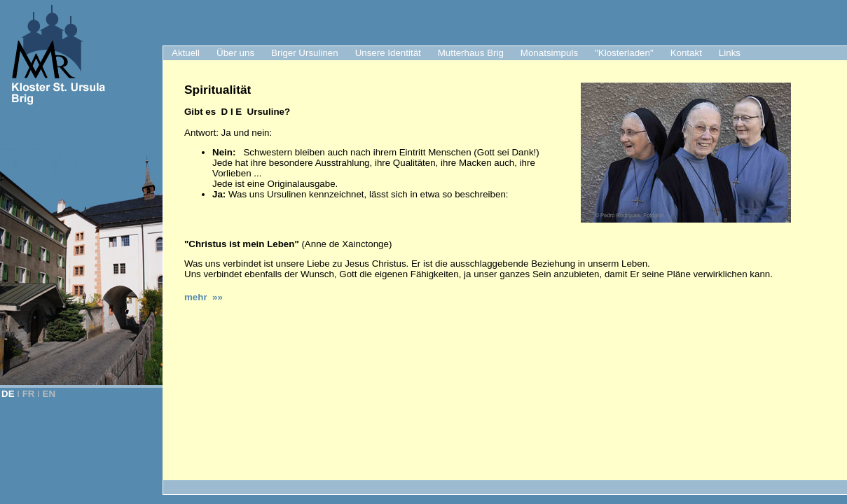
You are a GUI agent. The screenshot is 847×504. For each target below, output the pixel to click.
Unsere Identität (388, 53)
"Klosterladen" (624, 53)
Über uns (235, 53)
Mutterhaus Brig (471, 53)
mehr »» (204, 297)
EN (49, 394)
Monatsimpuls (549, 53)
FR (29, 394)
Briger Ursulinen (305, 53)
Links (730, 53)
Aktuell (186, 53)
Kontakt (686, 53)
